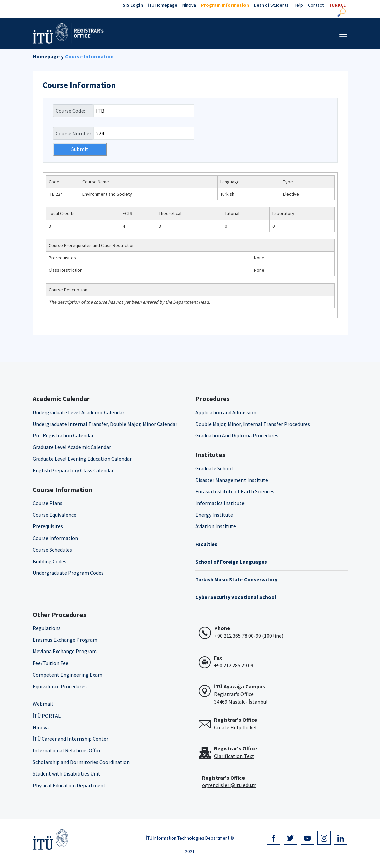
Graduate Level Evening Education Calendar (82, 459)
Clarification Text (234, 756)
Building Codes (49, 561)
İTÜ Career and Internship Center (70, 739)
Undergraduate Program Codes (68, 573)
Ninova (189, 5)
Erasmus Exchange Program (65, 640)
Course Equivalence (55, 515)
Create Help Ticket (236, 727)
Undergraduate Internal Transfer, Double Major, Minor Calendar (105, 424)
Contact (316, 5)
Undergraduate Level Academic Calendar (78, 412)
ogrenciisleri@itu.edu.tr (229, 785)
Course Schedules (52, 550)
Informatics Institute (220, 503)
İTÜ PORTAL (47, 716)
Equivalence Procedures (60, 686)
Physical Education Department (69, 785)
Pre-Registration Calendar (63, 435)
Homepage (46, 56)
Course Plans (47, 503)
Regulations (47, 628)
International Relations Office (67, 750)
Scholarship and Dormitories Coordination (81, 762)
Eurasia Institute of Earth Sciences (235, 491)
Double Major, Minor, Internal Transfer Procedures (253, 424)
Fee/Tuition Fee (50, 663)
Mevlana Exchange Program (65, 651)
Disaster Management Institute (232, 480)
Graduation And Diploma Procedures (237, 435)
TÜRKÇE (337, 5)
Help (298, 5)
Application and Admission (226, 412)
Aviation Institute (216, 526)
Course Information (89, 56)
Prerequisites (48, 526)
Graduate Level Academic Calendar (72, 447)
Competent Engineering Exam (67, 675)
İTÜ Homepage (163, 5)
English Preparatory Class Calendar (73, 470)
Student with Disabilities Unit (66, 773)
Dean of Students (271, 5)
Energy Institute (214, 515)
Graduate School (214, 468)
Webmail (43, 704)
